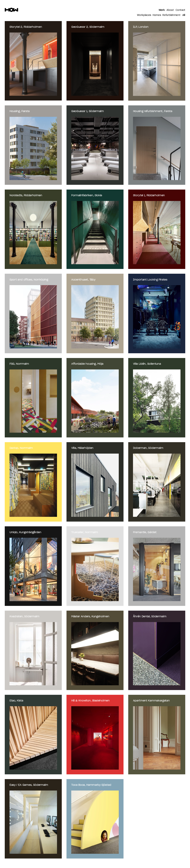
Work (162, 10)
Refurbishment (171, 15)
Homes (157, 15)
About (170, 10)
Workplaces (144, 15)
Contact (180, 10)
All (184, 15)
